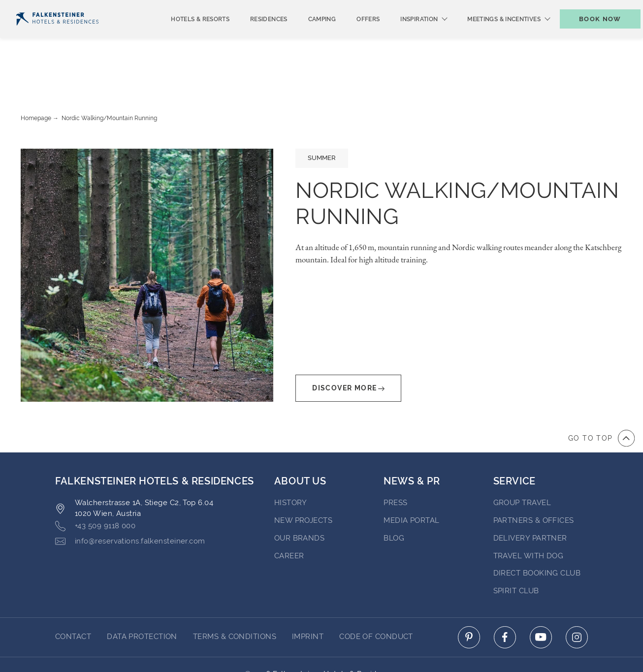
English (34, 8)
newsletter (463, 8)
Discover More (348, 350)
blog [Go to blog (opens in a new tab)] (394, 500)
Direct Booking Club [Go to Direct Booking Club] (537, 535)
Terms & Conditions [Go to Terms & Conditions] (235, 599)
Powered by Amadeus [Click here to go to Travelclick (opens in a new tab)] (321, 647)
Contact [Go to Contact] (73, 599)
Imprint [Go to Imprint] (308, 599)
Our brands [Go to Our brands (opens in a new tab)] (300, 500)
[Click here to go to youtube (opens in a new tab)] (541, 599)
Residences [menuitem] (253, 35)
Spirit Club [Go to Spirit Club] (516, 553)
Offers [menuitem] (352, 35)
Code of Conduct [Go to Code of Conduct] (376, 599)
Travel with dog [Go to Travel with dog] (529, 518)
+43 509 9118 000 (95, 488)
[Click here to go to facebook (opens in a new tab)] (505, 599)
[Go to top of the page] (601, 400)
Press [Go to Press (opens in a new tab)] (395, 465)
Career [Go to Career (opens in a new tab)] (289, 518)
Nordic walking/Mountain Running (109, 80)
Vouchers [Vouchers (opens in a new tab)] (522, 8)
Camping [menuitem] (306, 35)
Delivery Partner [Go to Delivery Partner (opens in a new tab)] (530, 500)
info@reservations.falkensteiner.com (130, 503)
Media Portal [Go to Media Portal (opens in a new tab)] (411, 482)
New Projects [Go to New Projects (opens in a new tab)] (303, 482)
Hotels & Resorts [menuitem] (184, 35)
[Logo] (57, 35)
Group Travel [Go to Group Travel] (522, 465)
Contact (617, 8)
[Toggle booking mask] (590, 35)
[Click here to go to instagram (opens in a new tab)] (577, 599)
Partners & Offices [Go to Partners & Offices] (534, 482)
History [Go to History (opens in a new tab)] (291, 465)
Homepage (36, 80)
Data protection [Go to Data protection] (142, 599)
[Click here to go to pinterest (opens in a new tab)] (469, 599)
